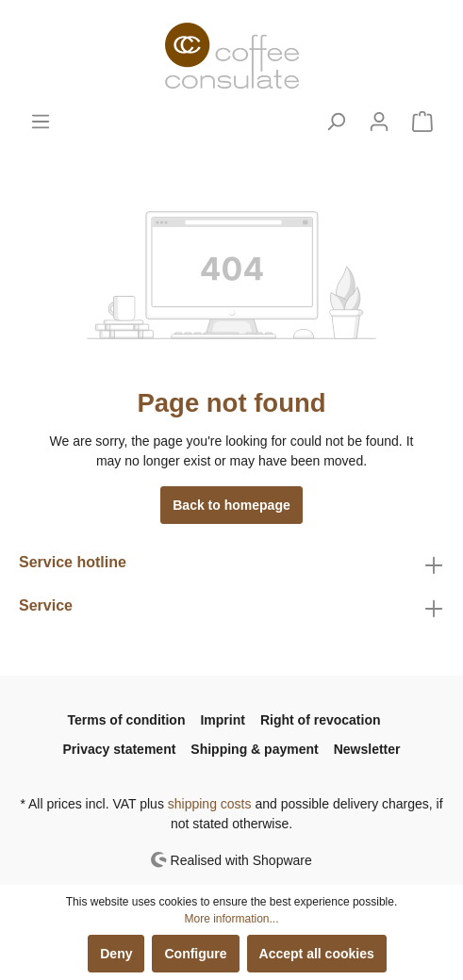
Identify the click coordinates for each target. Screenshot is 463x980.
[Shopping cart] (422, 122)
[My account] (379, 122)
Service (46, 605)
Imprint (222, 720)
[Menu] (41, 122)
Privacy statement (120, 749)
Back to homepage (231, 505)
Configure (195, 954)
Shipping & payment (254, 749)
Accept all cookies (317, 954)
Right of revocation (321, 720)
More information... (231, 919)
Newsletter (367, 749)
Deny (116, 954)
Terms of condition (127, 720)
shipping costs (210, 804)
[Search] (336, 122)
